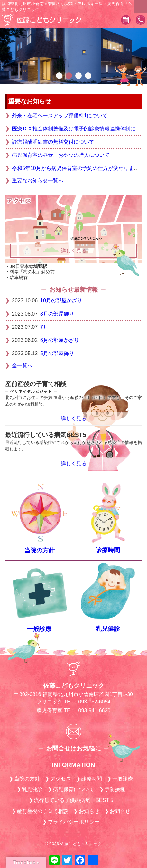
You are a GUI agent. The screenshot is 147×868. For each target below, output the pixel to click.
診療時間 (108, 550)
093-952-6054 (141, 21)
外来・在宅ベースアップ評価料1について (60, 115)
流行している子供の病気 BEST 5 (73, 800)
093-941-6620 (95, 710)
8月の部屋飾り (57, 314)
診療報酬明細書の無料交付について (53, 142)
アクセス (61, 779)
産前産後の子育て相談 (42, 811)
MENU (141, 6)
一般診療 (39, 629)
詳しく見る (74, 418)
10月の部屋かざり (61, 301)
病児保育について (74, 789)
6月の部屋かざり (60, 340)
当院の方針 (39, 550)
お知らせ (89, 811)
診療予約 (126, 21)
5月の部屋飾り (57, 353)
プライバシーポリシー (74, 822)
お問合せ (120, 811)
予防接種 (115, 789)
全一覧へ (22, 366)
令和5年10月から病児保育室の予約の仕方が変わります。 (78, 168)
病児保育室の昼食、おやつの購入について (61, 155)
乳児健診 (108, 629)
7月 (44, 327)
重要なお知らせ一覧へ (38, 180)
